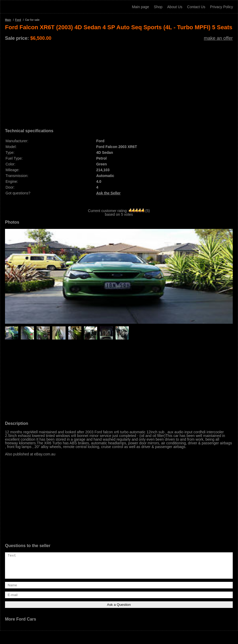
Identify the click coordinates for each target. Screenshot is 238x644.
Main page (140, 7)
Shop (158, 7)
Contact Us (196, 7)
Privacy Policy (222, 7)
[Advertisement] (119, 83)
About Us (175, 7)
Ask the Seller (108, 193)
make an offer (218, 38)
